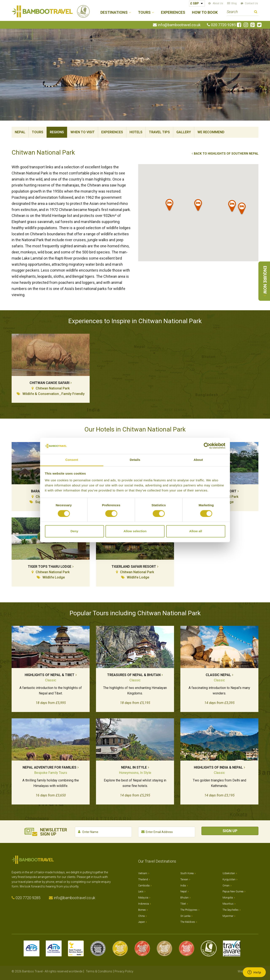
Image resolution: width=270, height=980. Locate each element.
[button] (198, 206)
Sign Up (230, 831)
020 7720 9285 (223, 25)
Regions (57, 132)
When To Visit (83, 132)
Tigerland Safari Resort (134, 567)
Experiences (173, 13)
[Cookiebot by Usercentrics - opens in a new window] (207, 446)
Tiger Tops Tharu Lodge (50, 567)
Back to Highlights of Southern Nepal (226, 154)
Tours (38, 132)
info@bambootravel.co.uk (179, 25)
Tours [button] (144, 13)
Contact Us (251, 3)
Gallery (184, 132)
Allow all (196, 531)
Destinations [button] (114, 13)
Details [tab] (135, 460)
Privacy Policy (124, 971)
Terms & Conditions (99, 971)
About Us (218, 3)
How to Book (205, 13)
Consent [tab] (72, 460)
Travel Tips (159, 132)
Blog (234, 3)
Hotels (136, 132)
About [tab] (198, 460)
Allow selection (135, 531)
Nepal (20, 132)
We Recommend (211, 132)
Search (256, 12)
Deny (74, 531)
